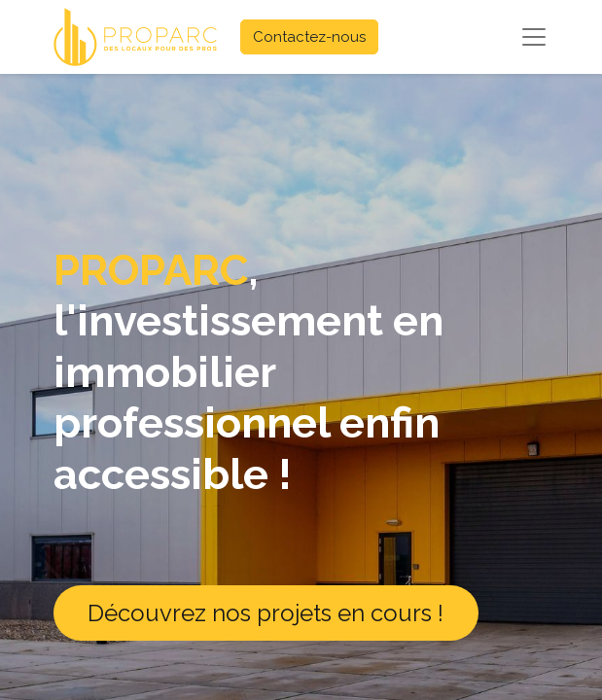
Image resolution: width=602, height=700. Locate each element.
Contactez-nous (309, 37)
